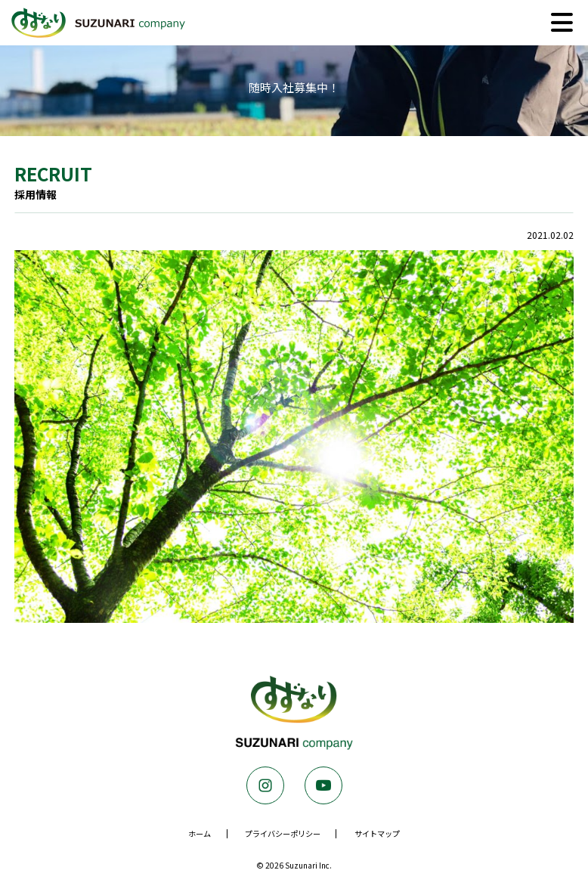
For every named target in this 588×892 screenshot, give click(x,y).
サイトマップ (377, 833)
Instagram (265, 785)
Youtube (323, 785)
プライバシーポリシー (283, 833)
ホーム (200, 833)
